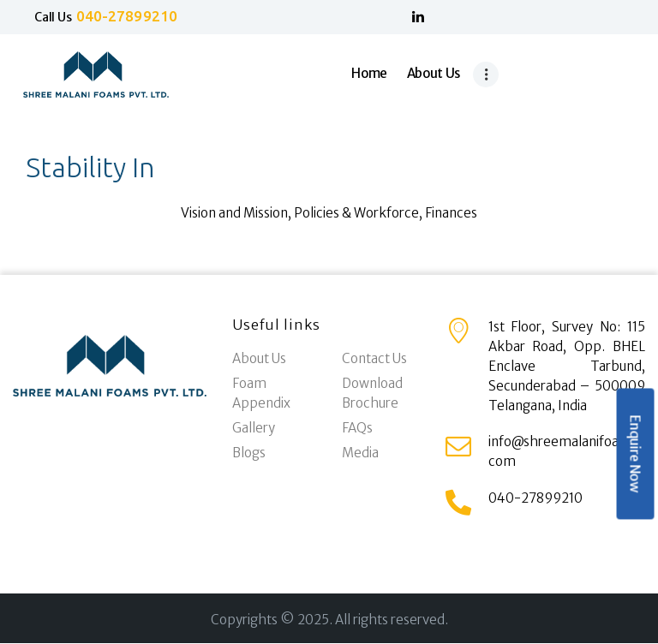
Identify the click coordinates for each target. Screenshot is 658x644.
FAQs (357, 428)
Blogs (249, 453)
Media (360, 453)
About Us (259, 358)
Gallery (254, 428)
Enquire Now (635, 454)
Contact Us (374, 358)
